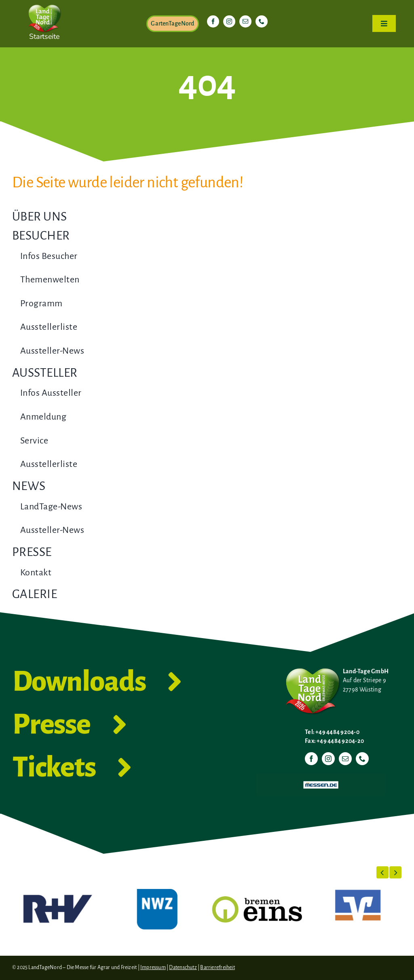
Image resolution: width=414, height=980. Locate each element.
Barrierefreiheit (217, 967)
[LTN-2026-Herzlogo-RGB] (44, 3)
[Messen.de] (321, 776)
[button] (382, 872)
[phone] (262, 21)
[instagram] (229, 21)
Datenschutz (183, 967)
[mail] (245, 21)
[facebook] (213, 21)
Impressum (153, 967)
